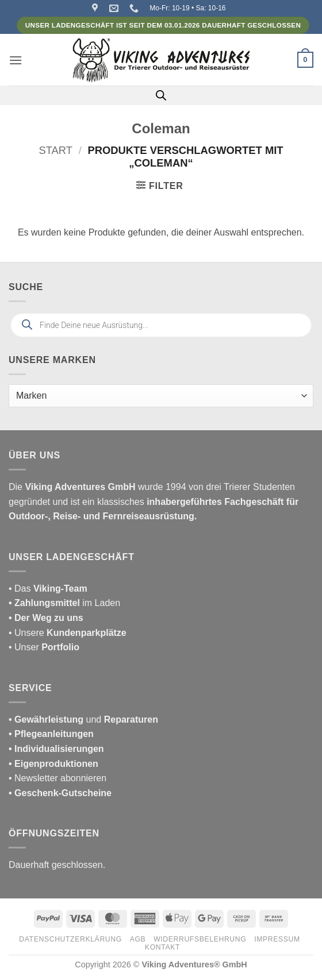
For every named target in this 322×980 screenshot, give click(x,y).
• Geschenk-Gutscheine (60, 793)
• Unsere (28, 633)
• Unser (44, 647)
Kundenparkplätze (87, 633)
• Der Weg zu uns (46, 618)
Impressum (277, 939)
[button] (16, 60)
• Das (48, 589)
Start (55, 150)
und (83, 719)
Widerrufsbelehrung (200, 939)
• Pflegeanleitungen (51, 734)
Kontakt (162, 947)
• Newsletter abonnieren (57, 778)
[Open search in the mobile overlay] (161, 95)
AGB (138, 939)
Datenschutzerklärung (70, 939)
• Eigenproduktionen (53, 764)
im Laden (64, 603)
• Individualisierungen (56, 749)
